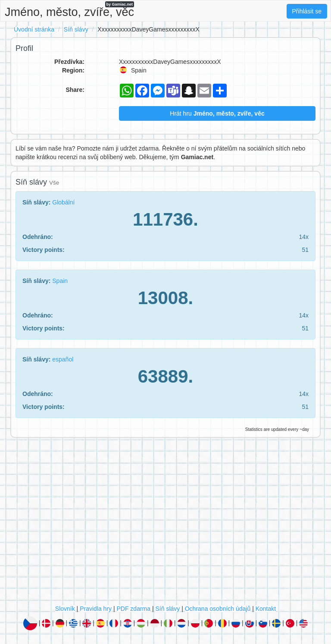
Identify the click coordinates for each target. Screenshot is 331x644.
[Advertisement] (165, 523)
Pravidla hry (96, 609)
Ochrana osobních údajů (218, 609)
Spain (60, 281)
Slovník (65, 609)
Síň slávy (76, 29)
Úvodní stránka (34, 29)
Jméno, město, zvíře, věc (69, 10)
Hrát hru (217, 113)
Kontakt (266, 609)
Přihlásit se (307, 11)
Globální (63, 202)
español (63, 359)
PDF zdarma (133, 609)
